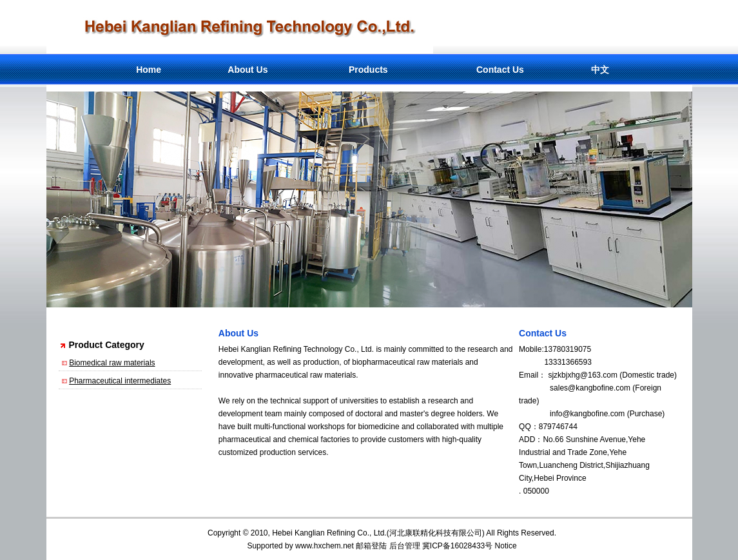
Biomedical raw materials (112, 363)
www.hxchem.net (325, 546)
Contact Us (500, 70)
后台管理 (405, 546)
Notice (506, 546)
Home (149, 70)
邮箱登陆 (371, 546)
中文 (600, 70)
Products (368, 70)
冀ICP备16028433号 (457, 546)
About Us (248, 70)
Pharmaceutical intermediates (120, 381)
